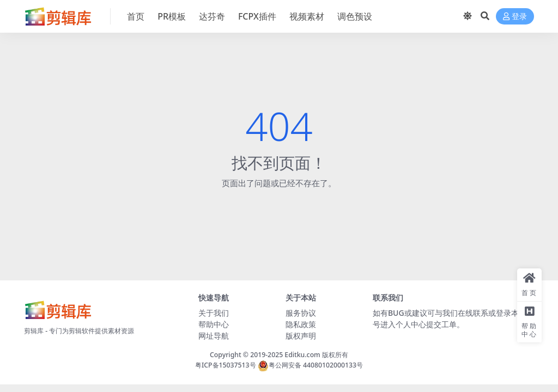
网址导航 (214, 336)
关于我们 (214, 313)
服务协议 (301, 313)
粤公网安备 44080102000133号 (310, 365)
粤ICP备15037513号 (226, 365)
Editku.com (302, 355)
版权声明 (301, 336)
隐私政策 (301, 324)
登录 (515, 17)
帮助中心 (214, 324)
